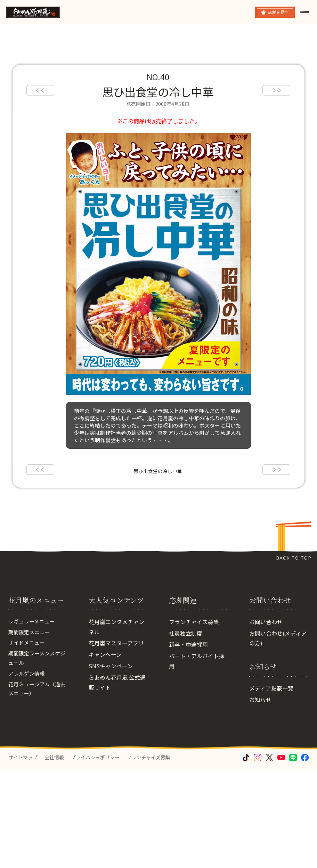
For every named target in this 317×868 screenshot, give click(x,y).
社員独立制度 (186, 662)
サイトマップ (23, 786)
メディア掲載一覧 (271, 717)
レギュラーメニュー (33, 651)
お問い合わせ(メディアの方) (278, 667)
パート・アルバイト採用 (197, 690)
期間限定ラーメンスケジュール (36, 690)
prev (40, 90)
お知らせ (260, 729)
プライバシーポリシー (95, 786)
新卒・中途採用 (188, 673)
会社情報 (54, 786)
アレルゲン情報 (28, 706)
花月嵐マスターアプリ (116, 672)
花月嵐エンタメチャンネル (116, 656)
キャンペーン (105, 684)
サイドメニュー (28, 673)
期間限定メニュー (31, 662)
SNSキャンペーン (111, 695)
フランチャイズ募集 (194, 651)
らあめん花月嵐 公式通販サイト (117, 711)
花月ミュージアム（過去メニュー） (36, 723)
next (276, 90)
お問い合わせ (266, 651)
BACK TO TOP (294, 558)
